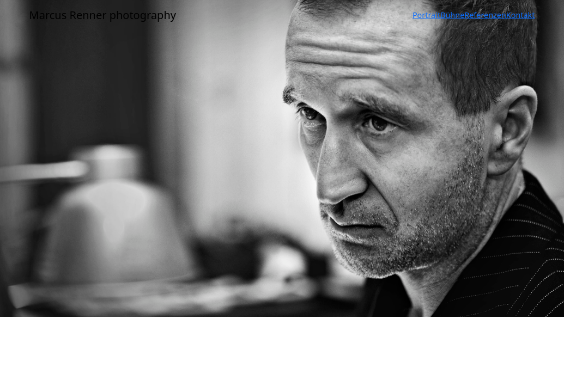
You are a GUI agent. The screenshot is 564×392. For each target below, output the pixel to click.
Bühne (452, 15)
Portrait (426, 15)
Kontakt (521, 15)
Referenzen (485, 15)
